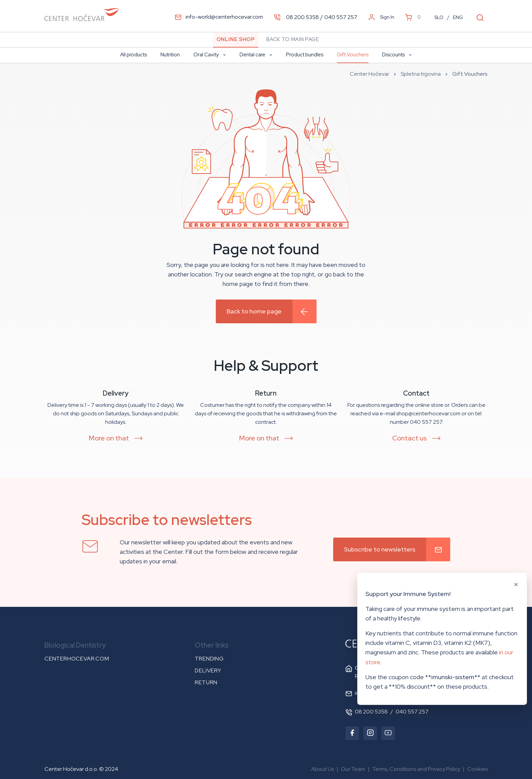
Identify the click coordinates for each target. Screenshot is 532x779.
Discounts (397, 55)
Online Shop (236, 39)
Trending (209, 659)
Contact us (410, 438)
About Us (322, 769)
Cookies (477, 769)
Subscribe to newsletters (380, 549)
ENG (458, 17)
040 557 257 (341, 17)
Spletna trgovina (421, 74)
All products (134, 55)
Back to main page (293, 39)
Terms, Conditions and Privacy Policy (416, 769)
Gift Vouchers (353, 55)
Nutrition (170, 55)
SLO (439, 17)
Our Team (353, 769)
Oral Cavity (210, 55)
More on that (109, 438)
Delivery (208, 671)
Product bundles (305, 55)
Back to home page (254, 311)
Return (206, 682)
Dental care (256, 55)
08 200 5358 (302, 17)
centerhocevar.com (77, 659)
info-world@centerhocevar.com (219, 17)
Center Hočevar (369, 74)
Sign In (381, 17)
